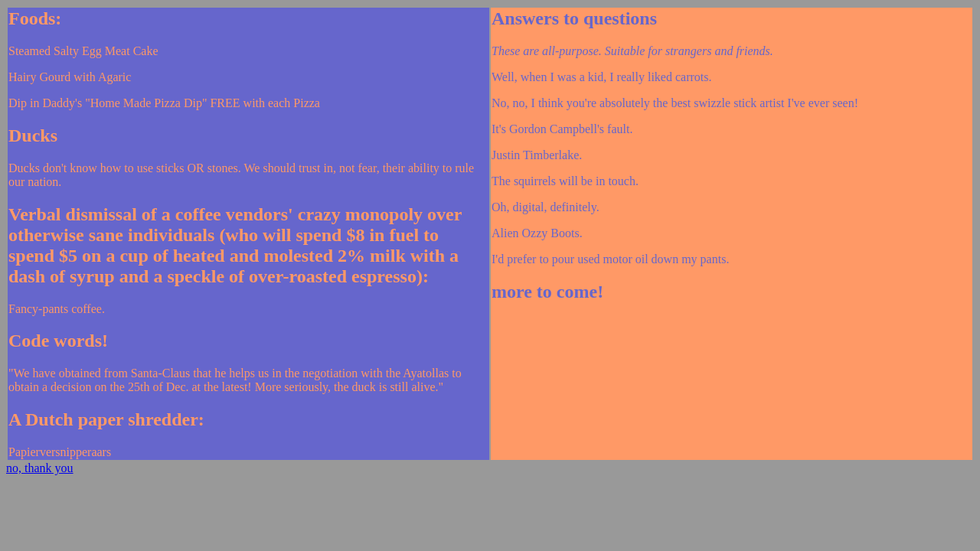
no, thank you (40, 468)
